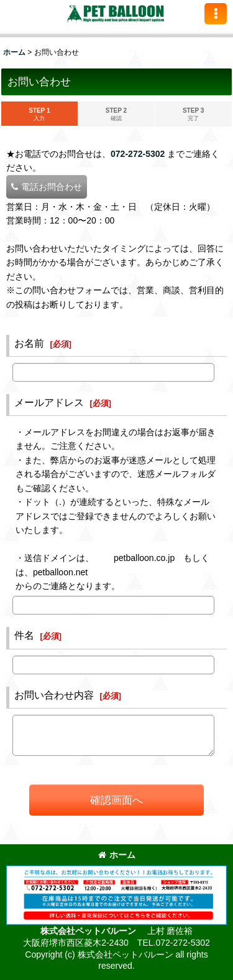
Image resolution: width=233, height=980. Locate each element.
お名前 (29, 343)
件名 (24, 635)
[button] (216, 14)
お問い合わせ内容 (54, 695)
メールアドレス (49, 402)
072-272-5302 (138, 154)
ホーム (117, 855)
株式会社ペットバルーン (89, 931)
